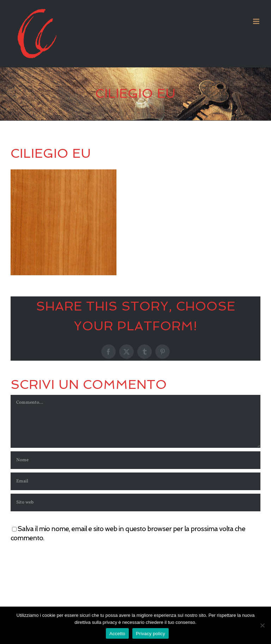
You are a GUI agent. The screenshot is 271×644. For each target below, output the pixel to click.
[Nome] (135, 460)
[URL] (135, 502)
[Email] (135, 481)
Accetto (117, 634)
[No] (262, 625)
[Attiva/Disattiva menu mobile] (257, 21)
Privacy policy (150, 634)
